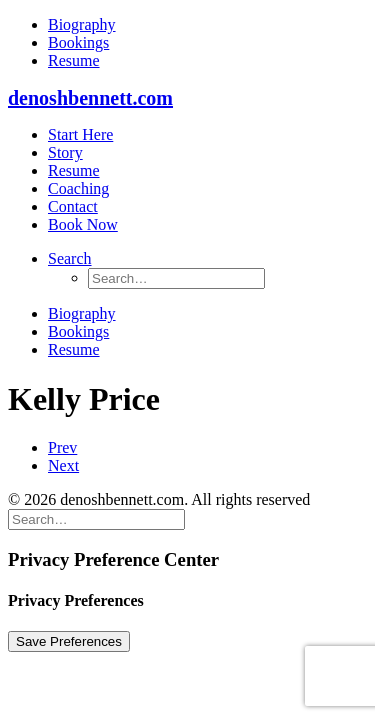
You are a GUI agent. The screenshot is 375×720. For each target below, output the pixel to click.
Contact (73, 206)
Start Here (80, 134)
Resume (74, 60)
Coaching (78, 188)
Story (65, 152)
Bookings (78, 42)
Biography (82, 24)
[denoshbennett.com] (187, 98)
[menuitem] (207, 25)
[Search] (96, 518)
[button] (70, 258)
